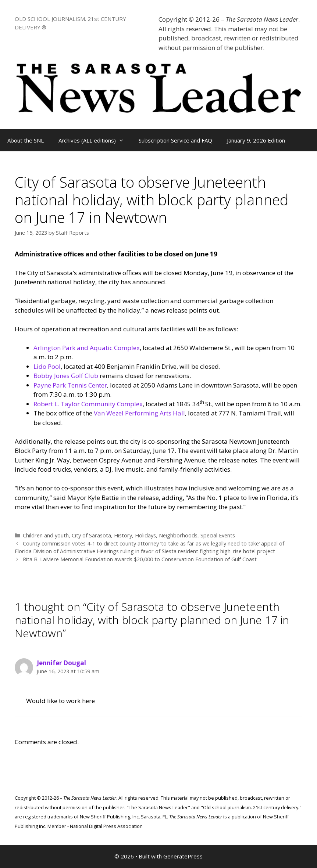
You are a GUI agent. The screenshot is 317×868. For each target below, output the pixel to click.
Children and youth (46, 535)
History (123, 535)
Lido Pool (47, 366)
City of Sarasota (91, 535)
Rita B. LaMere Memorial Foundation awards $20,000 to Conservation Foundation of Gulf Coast (140, 559)
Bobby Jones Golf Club (66, 376)
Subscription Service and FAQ (175, 140)
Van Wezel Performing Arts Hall (139, 413)
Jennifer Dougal (61, 663)
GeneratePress (183, 856)
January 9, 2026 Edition (256, 140)
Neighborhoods (178, 535)
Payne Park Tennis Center (70, 385)
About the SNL (26, 140)
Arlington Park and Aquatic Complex (87, 348)
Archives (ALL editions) (95, 140)
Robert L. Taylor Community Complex (88, 404)
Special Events (218, 535)
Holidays (145, 535)
